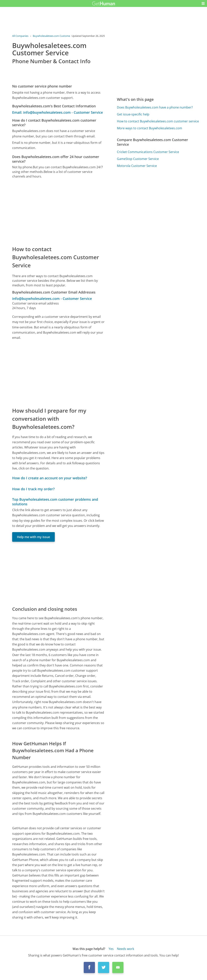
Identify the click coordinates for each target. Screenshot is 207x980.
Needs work (125, 949)
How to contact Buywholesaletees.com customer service (158, 121)
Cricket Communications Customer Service (148, 152)
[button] (203, 3)
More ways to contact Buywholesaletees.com (150, 128)
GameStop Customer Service (138, 159)
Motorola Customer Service (137, 166)
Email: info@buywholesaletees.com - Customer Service (57, 112)
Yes (111, 949)
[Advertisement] (58, 212)
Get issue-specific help (133, 114)
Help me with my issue (33, 537)
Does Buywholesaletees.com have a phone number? (155, 107)
